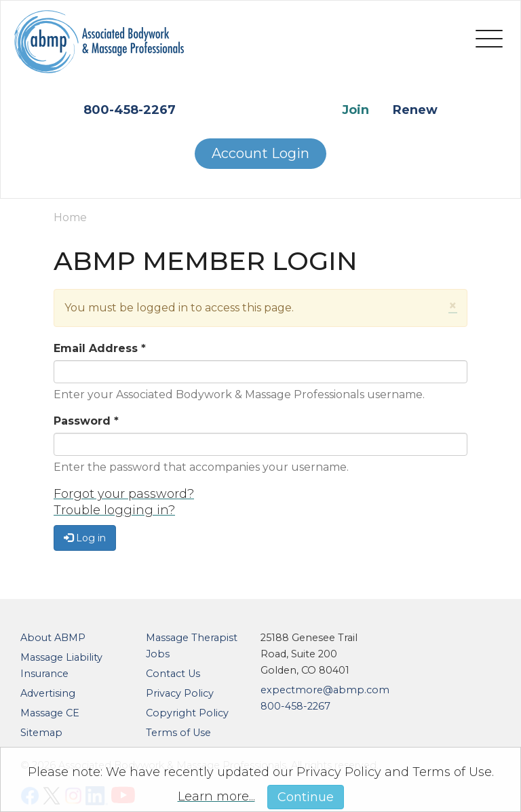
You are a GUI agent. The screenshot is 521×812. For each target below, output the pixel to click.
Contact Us (173, 674)
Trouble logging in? (114, 510)
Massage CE (50, 713)
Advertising (48, 693)
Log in (85, 538)
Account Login (260, 153)
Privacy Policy (180, 693)
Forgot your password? (124, 494)
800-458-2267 (130, 110)
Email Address (100, 348)
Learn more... (216, 796)
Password (86, 421)
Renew (415, 110)
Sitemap (41, 733)
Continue (306, 797)
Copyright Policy (187, 713)
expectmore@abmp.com (325, 690)
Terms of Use (178, 733)
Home (70, 217)
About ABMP (53, 638)
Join (355, 110)
